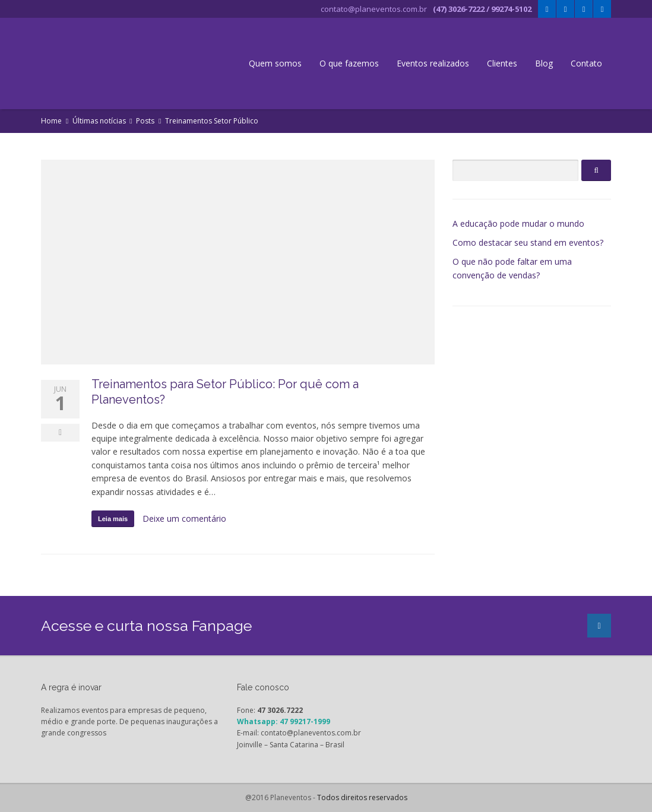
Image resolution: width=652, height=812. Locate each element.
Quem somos (275, 63)
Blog (544, 63)
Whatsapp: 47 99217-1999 (284, 721)
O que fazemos (349, 63)
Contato (586, 63)
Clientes (502, 63)
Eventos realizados (433, 63)
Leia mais (113, 519)
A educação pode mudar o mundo (518, 223)
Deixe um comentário (184, 518)
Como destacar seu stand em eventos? (528, 242)
